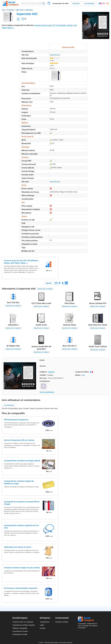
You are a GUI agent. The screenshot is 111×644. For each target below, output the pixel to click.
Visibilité (43, 375)
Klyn (83, 375)
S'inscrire (76, 3)
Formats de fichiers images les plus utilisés (22, 568)
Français (100, 3)
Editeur (78, 375)
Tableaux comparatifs (20, 628)
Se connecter (89, 3)
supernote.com (55, 55)
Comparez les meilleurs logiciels (24, 625)
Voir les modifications (47, 392)
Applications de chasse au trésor (18, 547)
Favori (18, 19)
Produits (11, 10)
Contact (43, 628)
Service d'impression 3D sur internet (19, 440)
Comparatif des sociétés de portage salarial (22, 461)
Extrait (42, 360)
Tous (4, 10)
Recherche (44, 3)
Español (108, 3)
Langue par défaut (82, 372)
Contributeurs (45, 381)
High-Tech (20, 10)
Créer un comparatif (49, 4)
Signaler (49, 283)
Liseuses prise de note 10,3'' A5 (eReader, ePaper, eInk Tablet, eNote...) (21, 262)
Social (88, 619)
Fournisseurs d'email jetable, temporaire (21, 588)
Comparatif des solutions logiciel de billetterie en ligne (19, 482)
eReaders (29, 10)
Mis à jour (43, 378)
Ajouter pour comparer (45, 289)
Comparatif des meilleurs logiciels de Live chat (21, 527)
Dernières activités (62, 622)
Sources (43, 366)
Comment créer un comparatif (23, 622)
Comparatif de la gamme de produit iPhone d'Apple (22, 503)
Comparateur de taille (60, 3)
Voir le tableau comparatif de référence (18, 25)
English (104, 3)
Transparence (45, 622)
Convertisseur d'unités (20, 631)
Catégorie (43, 372)
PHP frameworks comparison (16, 420)
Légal (42, 625)
